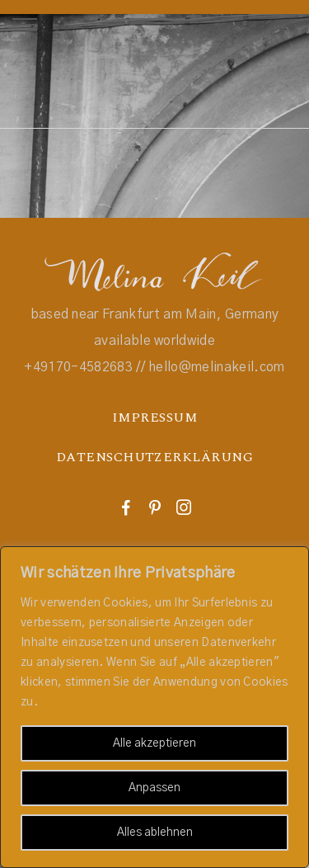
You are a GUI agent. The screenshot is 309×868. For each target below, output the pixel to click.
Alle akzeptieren (154, 743)
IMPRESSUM (154, 417)
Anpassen (154, 788)
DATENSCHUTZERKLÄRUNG (155, 457)
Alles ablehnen (155, 833)
